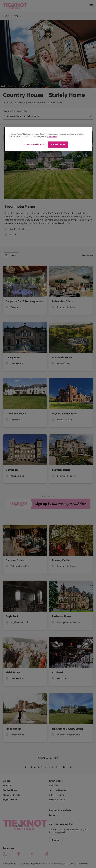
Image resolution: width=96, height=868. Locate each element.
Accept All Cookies (58, 145)
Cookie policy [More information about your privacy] (52, 137)
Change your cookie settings (35, 144)
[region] (48, 139)
